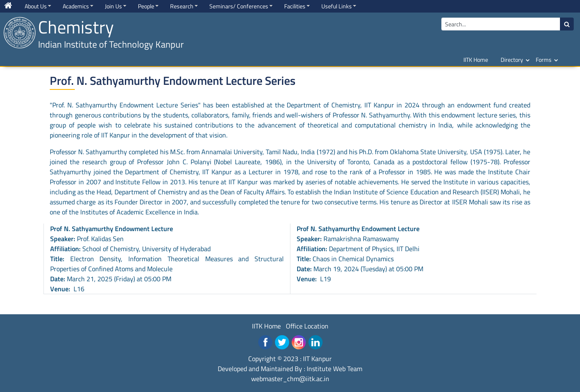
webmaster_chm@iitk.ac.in (290, 379)
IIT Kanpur (317, 359)
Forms (544, 60)
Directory (512, 60)
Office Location (307, 326)
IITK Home (476, 60)
